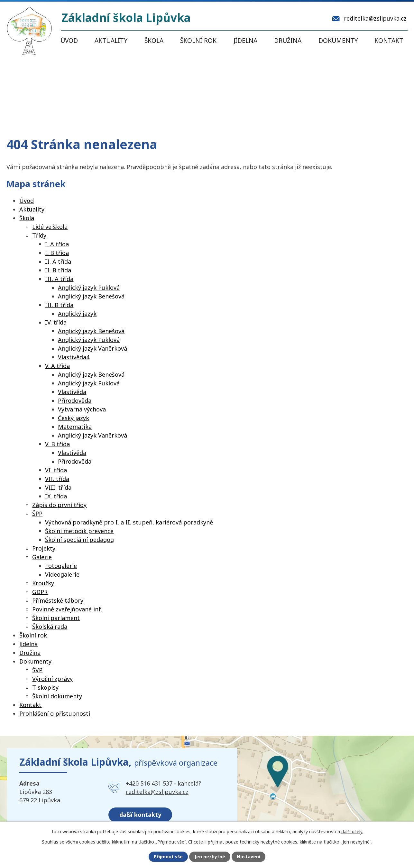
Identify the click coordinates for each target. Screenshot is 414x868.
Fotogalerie (61, 566)
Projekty (44, 548)
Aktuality (111, 41)
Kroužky (43, 583)
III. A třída (59, 279)
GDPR (40, 592)
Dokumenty (338, 41)
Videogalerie (62, 574)
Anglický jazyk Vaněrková (92, 348)
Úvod (69, 41)
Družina (288, 41)
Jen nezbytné (210, 857)
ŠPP (37, 514)
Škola (154, 41)
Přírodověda (75, 401)
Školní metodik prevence (79, 531)
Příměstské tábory (58, 600)
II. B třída (58, 270)
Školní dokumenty (57, 696)
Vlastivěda (72, 392)
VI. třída (56, 470)
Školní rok (198, 41)
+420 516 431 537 (149, 783)
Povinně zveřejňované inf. (67, 609)
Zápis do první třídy (59, 505)
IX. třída (56, 496)
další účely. (352, 831)
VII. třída (57, 479)
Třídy (39, 235)
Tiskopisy (45, 687)
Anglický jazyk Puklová (89, 288)
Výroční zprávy (52, 679)
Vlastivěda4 (74, 357)
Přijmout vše (168, 857)
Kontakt (389, 41)
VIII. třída (58, 487)
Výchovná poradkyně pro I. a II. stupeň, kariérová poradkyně (129, 522)
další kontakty (141, 814)
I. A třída (57, 244)
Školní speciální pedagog (79, 540)
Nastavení (248, 857)
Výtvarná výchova (82, 409)
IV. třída (56, 322)
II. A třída (58, 261)
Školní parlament (56, 618)
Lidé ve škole (50, 227)
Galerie (42, 557)
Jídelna (245, 41)
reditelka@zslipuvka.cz (157, 792)
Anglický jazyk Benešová (91, 296)
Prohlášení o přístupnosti (55, 713)
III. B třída (59, 305)
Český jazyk (74, 418)
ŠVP (37, 670)
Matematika (75, 427)
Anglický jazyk (77, 314)
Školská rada (50, 627)
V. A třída (57, 366)
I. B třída (57, 253)
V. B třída (57, 444)
